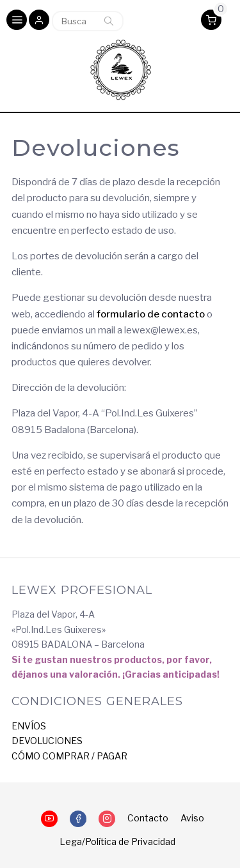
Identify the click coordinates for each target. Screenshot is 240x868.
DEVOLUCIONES (47, 741)
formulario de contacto (151, 314)
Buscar (109, 21)
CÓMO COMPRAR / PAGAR (69, 756)
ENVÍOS (29, 726)
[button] (39, 21)
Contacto (148, 818)
